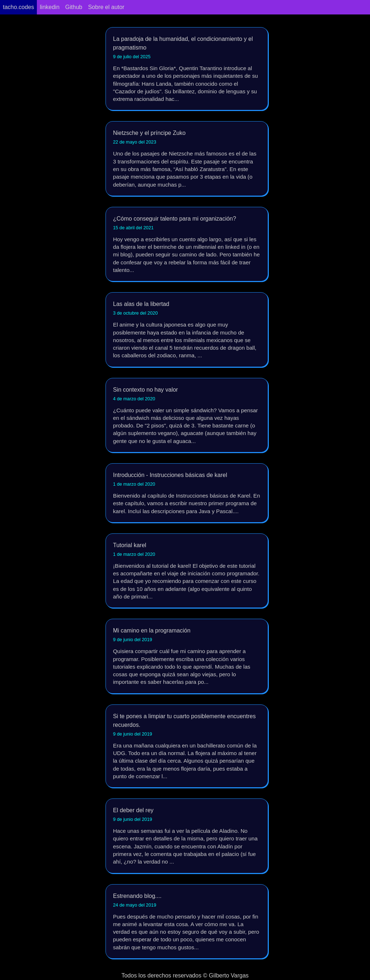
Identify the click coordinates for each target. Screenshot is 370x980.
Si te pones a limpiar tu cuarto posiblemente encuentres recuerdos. (187, 747)
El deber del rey (187, 836)
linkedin (50, 7)
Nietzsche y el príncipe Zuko (187, 159)
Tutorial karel (187, 571)
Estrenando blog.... (187, 922)
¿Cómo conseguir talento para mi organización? (187, 245)
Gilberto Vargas (229, 975)
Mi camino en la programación (187, 657)
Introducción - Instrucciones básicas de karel (187, 493)
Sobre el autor (106, 7)
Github (74, 7)
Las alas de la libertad (187, 330)
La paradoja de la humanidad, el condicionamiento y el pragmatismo (187, 69)
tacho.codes (18, 7)
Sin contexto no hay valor (187, 416)
